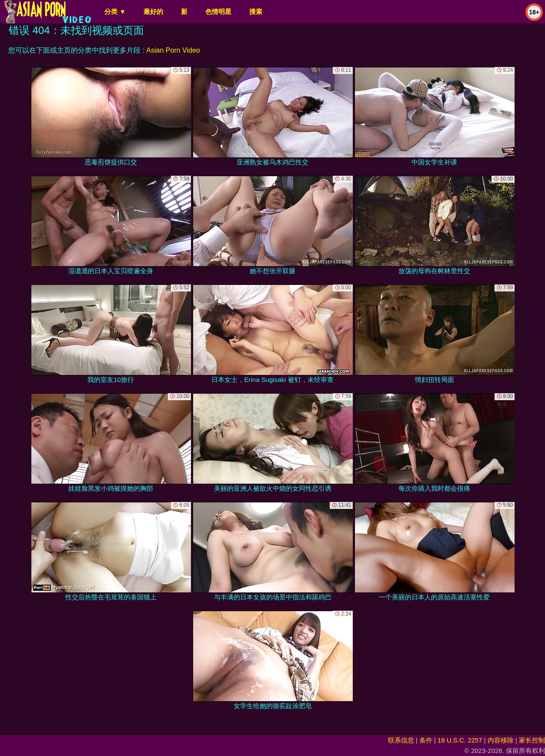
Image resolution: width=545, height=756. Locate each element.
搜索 (256, 12)
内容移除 (501, 740)
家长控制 (532, 740)
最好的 (153, 12)
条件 (426, 740)
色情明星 (218, 12)
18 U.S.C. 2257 (460, 740)
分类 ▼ (115, 12)
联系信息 (401, 740)
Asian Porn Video (173, 50)
